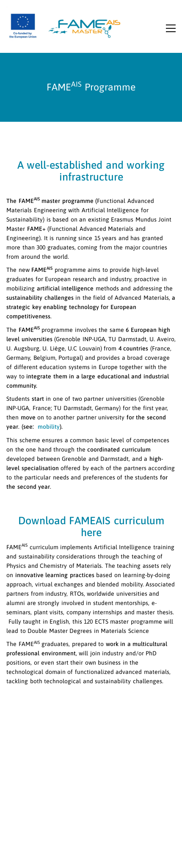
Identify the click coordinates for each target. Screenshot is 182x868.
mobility (48, 427)
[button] (171, 31)
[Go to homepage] (66, 25)
